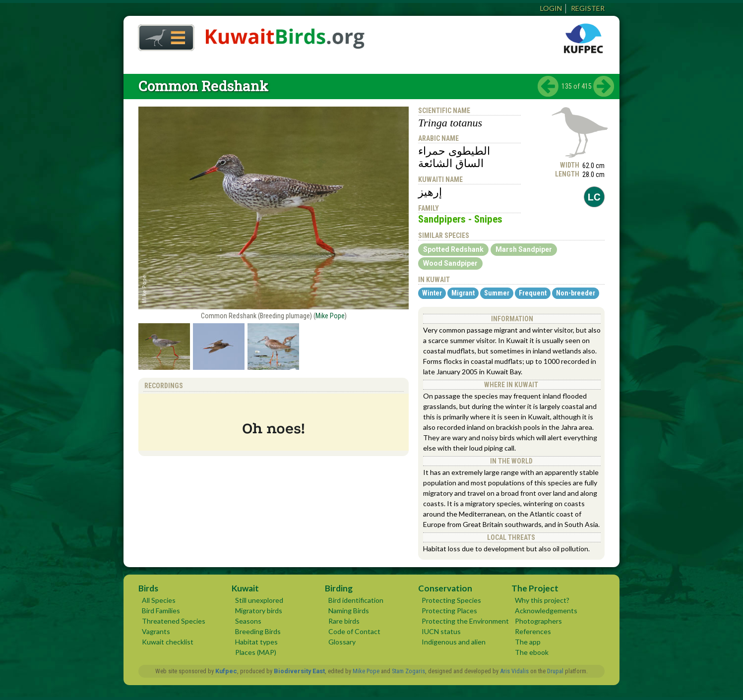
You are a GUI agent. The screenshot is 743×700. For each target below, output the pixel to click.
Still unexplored (259, 600)
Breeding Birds (258, 631)
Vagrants (156, 631)
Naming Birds (349, 611)
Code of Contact (354, 631)
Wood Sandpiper (450, 263)
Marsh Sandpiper (524, 249)
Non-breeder (576, 293)
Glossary (342, 642)
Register (588, 8)
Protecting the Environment (465, 621)
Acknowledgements (546, 611)
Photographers (538, 621)
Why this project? (542, 600)
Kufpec (226, 671)
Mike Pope (330, 316)
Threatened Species (174, 621)
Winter (432, 293)
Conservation (445, 588)
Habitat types (256, 642)
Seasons (248, 621)
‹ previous (548, 86)
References (533, 631)
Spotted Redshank (453, 249)
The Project (535, 588)
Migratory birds (259, 611)
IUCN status (441, 631)
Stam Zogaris (408, 671)
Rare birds (344, 621)
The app (528, 642)
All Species (159, 600)
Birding (339, 588)
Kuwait (245, 588)
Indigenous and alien (454, 642)
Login (551, 8)
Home (163, 35)
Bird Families (161, 611)
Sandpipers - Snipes (460, 219)
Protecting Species (451, 600)
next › (604, 86)
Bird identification (356, 600)
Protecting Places (449, 611)
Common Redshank (203, 86)
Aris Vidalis (514, 671)
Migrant (463, 293)
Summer (497, 293)
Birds (148, 588)
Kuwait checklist (168, 642)
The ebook (532, 652)
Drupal (555, 671)
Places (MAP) (256, 652)
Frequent (533, 293)
